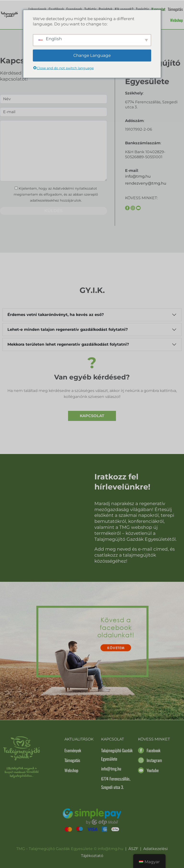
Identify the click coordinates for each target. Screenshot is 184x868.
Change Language (92, 55)
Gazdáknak (56, 9)
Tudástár (90, 9)
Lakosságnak (37, 9)
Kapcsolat (158, 9)
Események (74, 9)
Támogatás (175, 9)
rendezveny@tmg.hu (146, 183)
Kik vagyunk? (124, 9)
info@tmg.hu (138, 176)
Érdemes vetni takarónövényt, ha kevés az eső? (56, 315)
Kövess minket (154, 739)
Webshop (176, 20)
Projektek (106, 9)
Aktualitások (79, 739)
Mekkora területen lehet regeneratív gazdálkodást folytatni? (68, 344)
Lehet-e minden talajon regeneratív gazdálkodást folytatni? (68, 329)
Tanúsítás (142, 9)
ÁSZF (133, 849)
